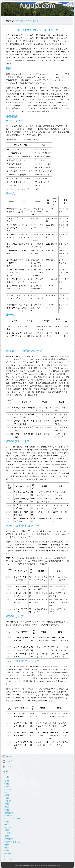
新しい (9, 771)
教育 (7, 795)
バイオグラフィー (13, 819)
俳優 (7, 810)
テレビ (8, 801)
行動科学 (9, 853)
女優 (7, 821)
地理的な (9, 787)
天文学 (8, 856)
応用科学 (9, 813)
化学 (7, 848)
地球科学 (9, 839)
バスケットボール (31, 21)
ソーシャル (10, 816)
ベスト (9, 766)
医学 (7, 824)
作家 (7, 798)
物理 (7, 851)
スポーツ (18, 21)
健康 (7, 845)
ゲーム (8, 827)
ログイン (10, 756)
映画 (7, 807)
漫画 (7, 830)
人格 (7, 781)
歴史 (7, 784)
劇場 (7, 836)
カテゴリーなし (12, 859)
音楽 (7, 792)
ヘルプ (9, 761)
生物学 (8, 833)
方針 (7, 804)
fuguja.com (38, 6)
